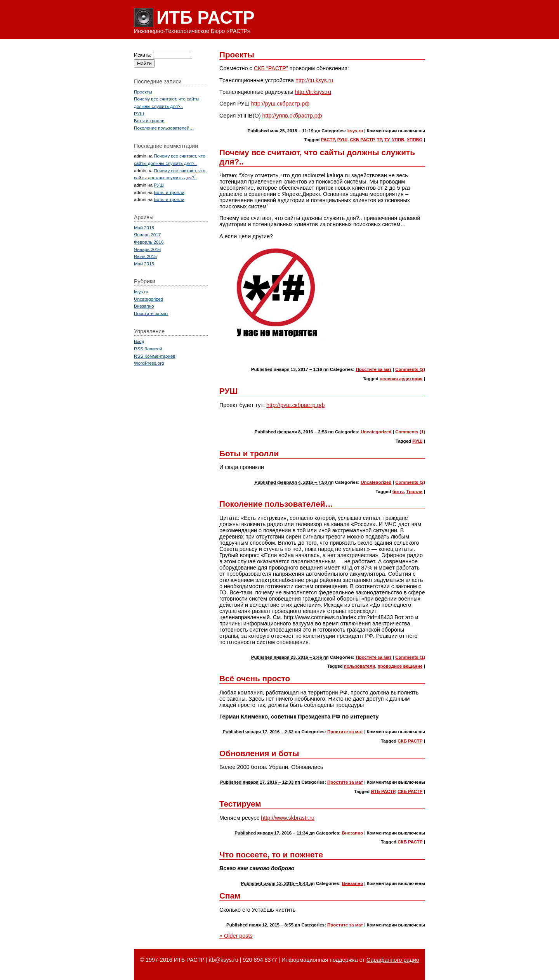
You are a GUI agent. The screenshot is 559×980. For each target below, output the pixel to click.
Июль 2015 (145, 256)
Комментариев (155, 356)
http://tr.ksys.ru (313, 92)
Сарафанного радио (393, 960)
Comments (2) (410, 369)
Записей (148, 349)
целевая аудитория (401, 379)
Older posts (236, 936)
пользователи (359, 666)
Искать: (143, 55)
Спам (230, 896)
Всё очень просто (255, 678)
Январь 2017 (147, 235)
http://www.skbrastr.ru (288, 818)
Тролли (414, 492)
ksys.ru (355, 131)
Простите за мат (373, 369)
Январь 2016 (147, 249)
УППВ (398, 140)
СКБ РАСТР (362, 140)
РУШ (342, 140)
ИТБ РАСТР (206, 18)
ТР (379, 140)
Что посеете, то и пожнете (271, 854)
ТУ (387, 140)
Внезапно (353, 833)
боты (398, 492)
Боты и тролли (249, 453)
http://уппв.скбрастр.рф (292, 116)
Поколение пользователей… (276, 504)
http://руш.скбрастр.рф (280, 104)
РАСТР (328, 140)
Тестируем (240, 804)
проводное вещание (400, 666)
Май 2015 (144, 264)
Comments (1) (410, 432)
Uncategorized (376, 432)
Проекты (237, 55)
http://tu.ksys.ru (314, 80)
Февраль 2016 (149, 242)
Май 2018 (144, 228)
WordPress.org (149, 363)
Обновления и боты (259, 753)
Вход (139, 341)
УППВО (415, 140)
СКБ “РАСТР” (271, 68)
